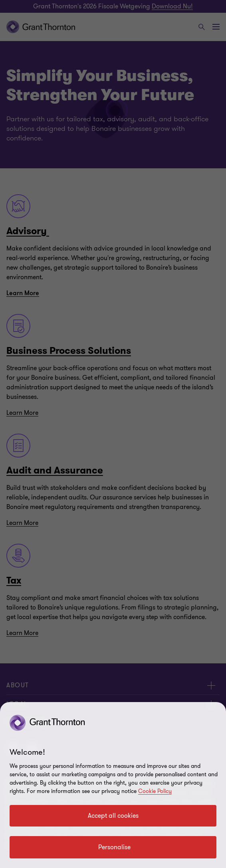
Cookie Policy (155, 791)
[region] (113, 785)
